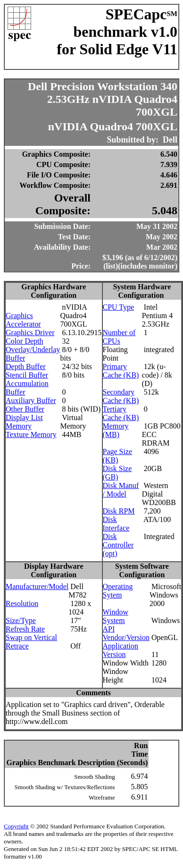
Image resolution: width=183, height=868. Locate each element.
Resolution (22, 603)
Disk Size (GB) (117, 473)
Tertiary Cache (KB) (121, 413)
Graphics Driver (30, 333)
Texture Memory (31, 434)
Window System (116, 616)
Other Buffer (25, 409)
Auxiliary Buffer (31, 400)
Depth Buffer (26, 367)
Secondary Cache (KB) (121, 396)
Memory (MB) (116, 430)
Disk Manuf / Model (121, 490)
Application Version (121, 650)
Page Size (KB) (118, 456)
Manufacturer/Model (37, 586)
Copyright (16, 826)
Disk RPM (119, 511)
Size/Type (21, 620)
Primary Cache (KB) (121, 371)
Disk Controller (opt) (118, 545)
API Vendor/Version (126, 633)
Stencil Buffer (27, 375)
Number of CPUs (119, 337)
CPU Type (119, 307)
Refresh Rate (25, 629)
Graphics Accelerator (23, 320)
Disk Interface (116, 524)
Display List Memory (24, 422)
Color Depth (25, 341)
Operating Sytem (118, 591)
